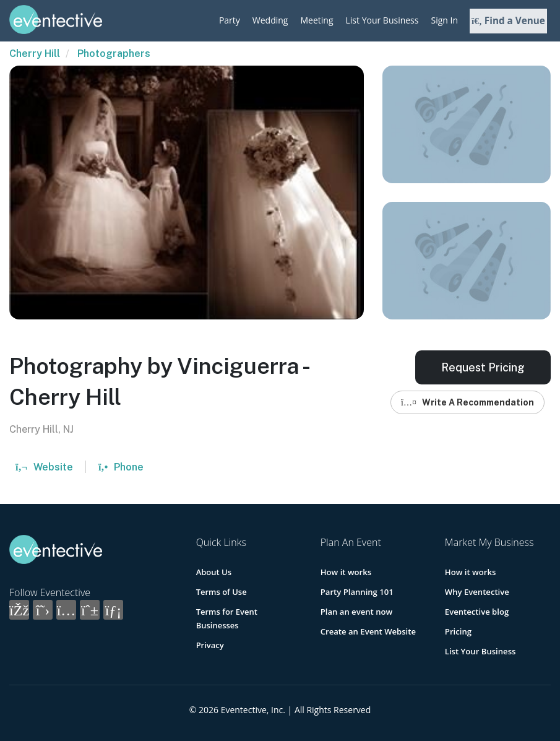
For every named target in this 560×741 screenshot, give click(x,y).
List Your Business (382, 20)
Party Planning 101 (357, 592)
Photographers (114, 54)
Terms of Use (222, 592)
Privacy (210, 645)
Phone (121, 467)
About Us (214, 572)
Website (44, 467)
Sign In (444, 20)
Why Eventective (477, 592)
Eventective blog (476, 612)
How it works (346, 572)
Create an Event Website (368, 631)
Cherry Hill (35, 54)
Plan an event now (356, 612)
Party (230, 20)
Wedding (270, 20)
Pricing (458, 631)
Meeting (317, 20)
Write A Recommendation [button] (467, 402)
